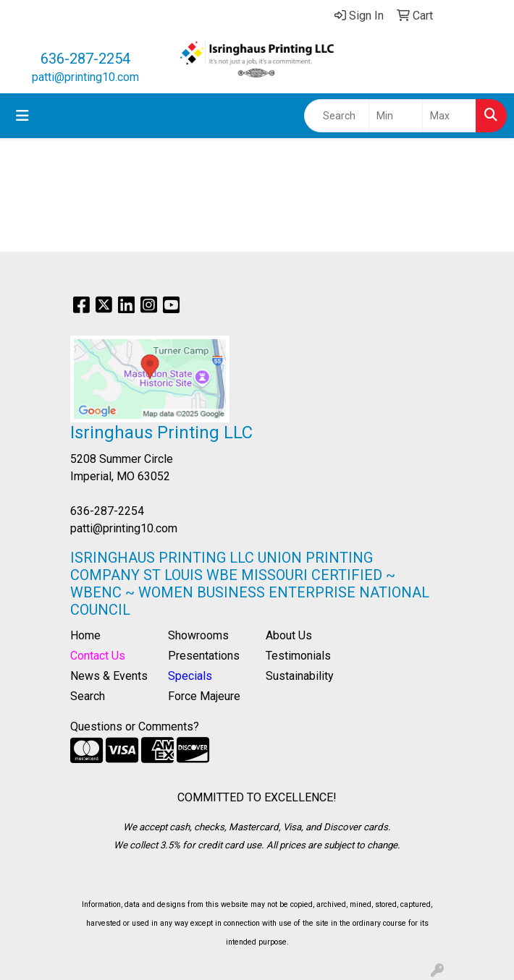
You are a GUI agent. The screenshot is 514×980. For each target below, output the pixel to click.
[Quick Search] (337, 116)
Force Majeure (204, 696)
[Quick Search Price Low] (396, 116)
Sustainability (300, 676)
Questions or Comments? (135, 727)
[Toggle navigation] (22, 116)
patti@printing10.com (85, 77)
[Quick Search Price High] (449, 116)
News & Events (109, 676)
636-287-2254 (85, 59)
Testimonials (298, 656)
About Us (289, 635)
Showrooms (198, 635)
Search (88, 696)
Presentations (204, 656)
